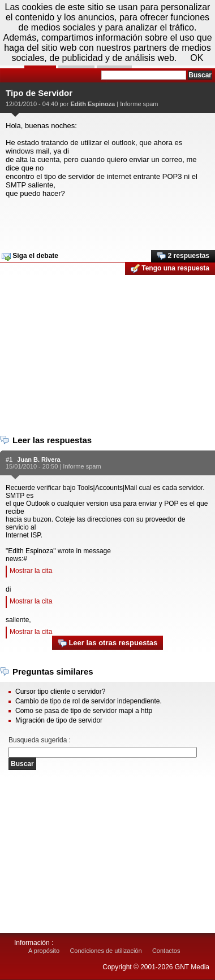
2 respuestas (183, 256)
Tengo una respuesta (170, 269)
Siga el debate (30, 256)
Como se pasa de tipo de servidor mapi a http (84, 711)
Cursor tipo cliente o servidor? (60, 692)
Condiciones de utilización (106, 951)
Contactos (166, 951)
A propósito (44, 951)
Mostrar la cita (31, 571)
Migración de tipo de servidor (59, 720)
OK (197, 58)
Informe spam (139, 104)
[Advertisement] (106, 220)
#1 (9, 460)
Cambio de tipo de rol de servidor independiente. (89, 701)
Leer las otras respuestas (107, 643)
